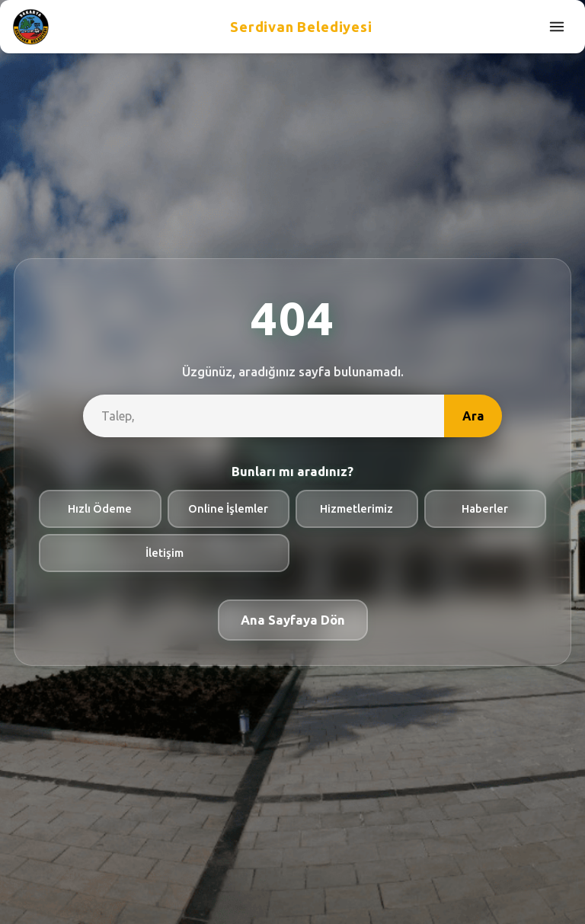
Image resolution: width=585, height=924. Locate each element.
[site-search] (264, 416)
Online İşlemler (228, 508)
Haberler (485, 508)
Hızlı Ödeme (100, 508)
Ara (473, 416)
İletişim (165, 553)
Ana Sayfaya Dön (293, 620)
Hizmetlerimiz (356, 508)
